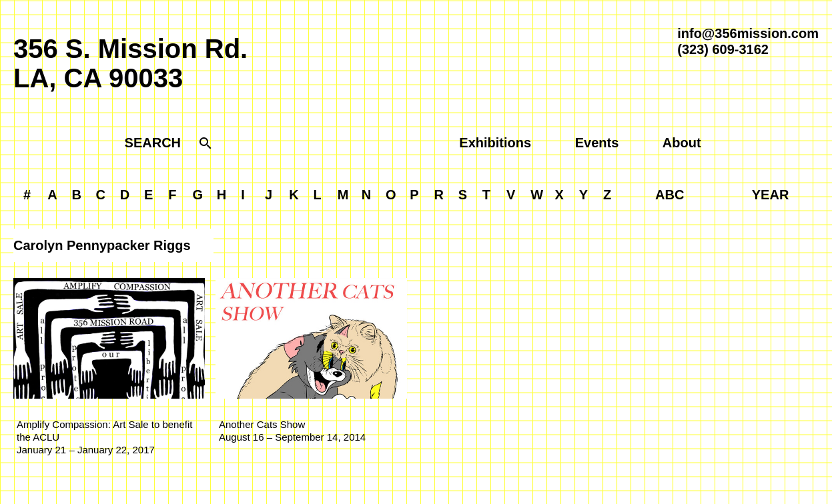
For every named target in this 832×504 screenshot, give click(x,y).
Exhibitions (495, 143)
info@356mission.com (748, 33)
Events (597, 143)
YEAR (771, 195)
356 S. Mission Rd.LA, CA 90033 (130, 63)
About (682, 143)
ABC (670, 195)
